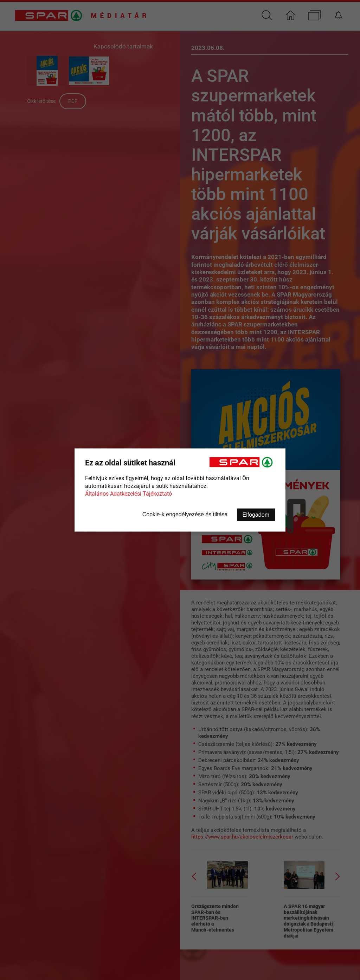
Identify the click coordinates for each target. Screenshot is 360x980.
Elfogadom (256, 515)
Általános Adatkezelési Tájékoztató (128, 494)
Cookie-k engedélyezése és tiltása (185, 514)
